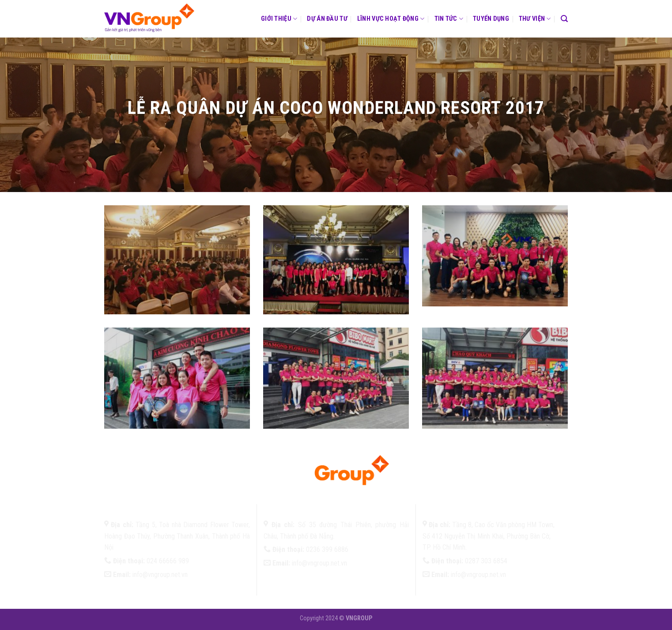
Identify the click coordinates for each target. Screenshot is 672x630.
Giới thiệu (279, 19)
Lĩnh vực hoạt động (391, 19)
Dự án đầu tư (327, 19)
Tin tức (449, 19)
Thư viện (535, 19)
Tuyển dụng (491, 19)
